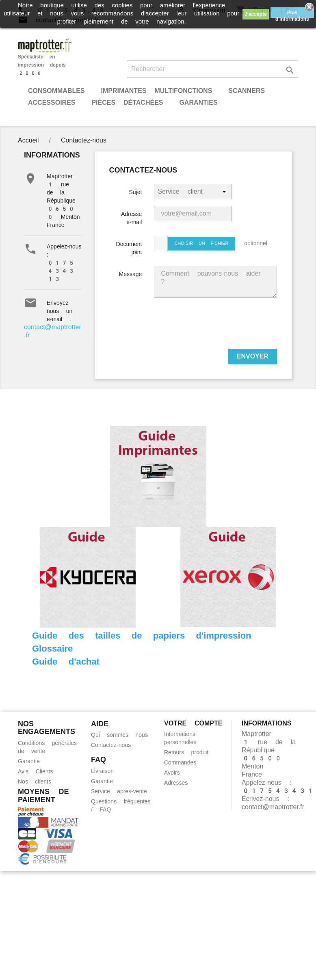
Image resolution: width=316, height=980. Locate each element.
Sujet (135, 192)
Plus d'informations (292, 14)
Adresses (176, 783)
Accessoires (52, 103)
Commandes (180, 762)
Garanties (198, 103)
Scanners (247, 91)
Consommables (56, 91)
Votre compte (193, 723)
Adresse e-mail (131, 218)
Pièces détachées (127, 103)
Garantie (29, 761)
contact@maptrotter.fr (273, 807)
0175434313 (61, 271)
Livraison (102, 771)
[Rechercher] (212, 69)
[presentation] (215, 326)
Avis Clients (35, 771)
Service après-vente (119, 791)
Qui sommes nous (119, 735)
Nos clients (35, 781)
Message (131, 274)
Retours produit (186, 752)
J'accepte (255, 14)
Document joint (129, 248)
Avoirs (172, 773)
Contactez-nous (111, 745)
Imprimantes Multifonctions (156, 91)
